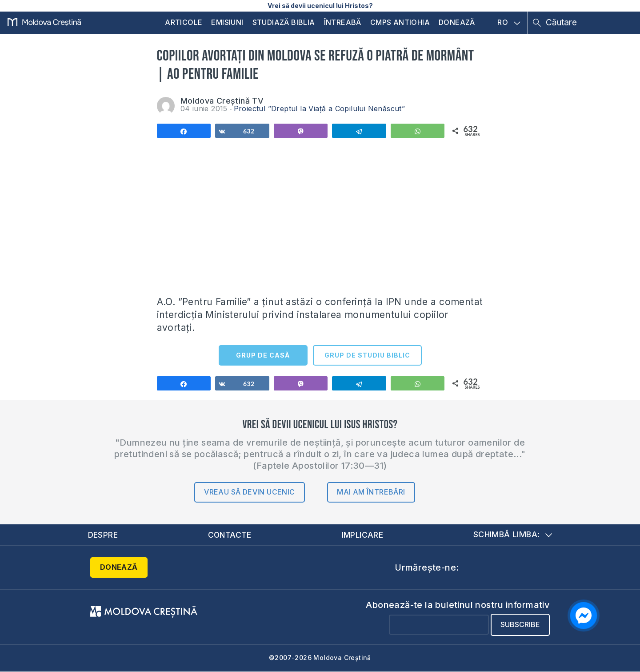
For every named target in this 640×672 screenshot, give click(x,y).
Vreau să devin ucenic (249, 492)
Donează (457, 22)
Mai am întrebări (371, 492)
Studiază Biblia (284, 22)
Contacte (230, 535)
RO (509, 23)
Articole (184, 22)
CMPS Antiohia (400, 22)
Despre (103, 535)
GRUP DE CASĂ (263, 355)
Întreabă (343, 22)
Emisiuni (227, 22)
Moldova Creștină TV (222, 101)
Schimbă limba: (513, 535)
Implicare (363, 535)
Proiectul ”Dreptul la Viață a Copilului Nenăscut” (320, 109)
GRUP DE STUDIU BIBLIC (367, 355)
